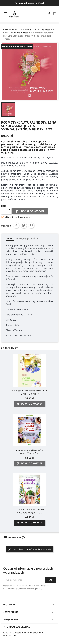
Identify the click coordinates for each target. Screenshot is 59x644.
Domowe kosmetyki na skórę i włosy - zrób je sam (30, 452)
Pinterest (31, 225)
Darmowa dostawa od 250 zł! (29, 3)
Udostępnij (16, 225)
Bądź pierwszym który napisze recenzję (29, 549)
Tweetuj (24, 225)
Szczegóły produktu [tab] (27, 238)
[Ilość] (5, 211)
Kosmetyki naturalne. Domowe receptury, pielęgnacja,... (29, 511)
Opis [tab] (10, 238)
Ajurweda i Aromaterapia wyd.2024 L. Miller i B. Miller (29, 392)
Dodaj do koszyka (30, 211)
